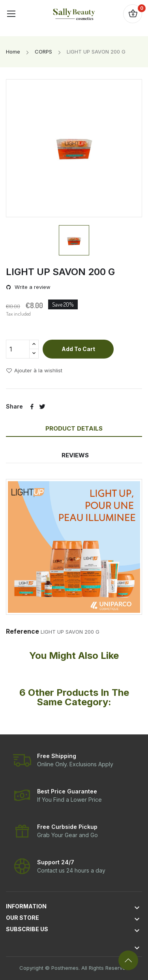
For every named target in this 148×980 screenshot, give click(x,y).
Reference (22, 631)
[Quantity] (18, 349)
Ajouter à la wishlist (34, 371)
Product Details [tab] (74, 428)
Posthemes (65, 968)
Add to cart (78, 349)
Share (32, 407)
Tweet (42, 407)
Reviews (75, 455)
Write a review (32, 287)
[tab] (75, 443)
